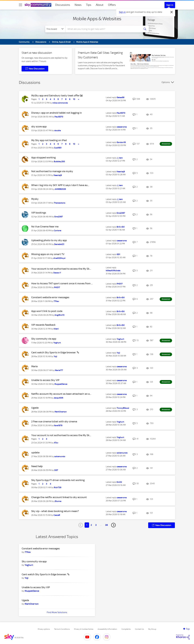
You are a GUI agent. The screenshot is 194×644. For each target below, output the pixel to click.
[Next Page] (113, 525)
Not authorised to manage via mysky (52, 171)
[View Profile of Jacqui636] (58, 398)
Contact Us (139, 629)
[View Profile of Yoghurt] (57, 343)
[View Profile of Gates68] (121, 97)
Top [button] (188, 629)
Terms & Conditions (62, 629)
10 (74, 99)
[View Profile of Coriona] (58, 231)
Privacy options (44, 629)
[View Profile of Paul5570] (59, 117)
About (100, 5)
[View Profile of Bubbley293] (59, 162)
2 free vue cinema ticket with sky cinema (54, 421)
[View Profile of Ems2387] (59, 217)
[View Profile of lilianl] (56, 329)
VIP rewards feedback (43, 325)
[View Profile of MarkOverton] (61, 412)
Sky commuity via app (44, 339)
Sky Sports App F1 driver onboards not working (58, 480)
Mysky (35, 199)
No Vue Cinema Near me (45, 227)
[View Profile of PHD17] (57, 287)
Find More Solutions (57, 612)
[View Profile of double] (58, 130)
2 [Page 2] (91, 525)
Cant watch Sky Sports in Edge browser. (54, 352)
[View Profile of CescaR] (57, 515)
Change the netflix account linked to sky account (59, 497)
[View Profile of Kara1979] (58, 425)
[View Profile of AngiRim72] (59, 315)
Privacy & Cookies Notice (84, 629)
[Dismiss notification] (172, 12)
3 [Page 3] (96, 525)
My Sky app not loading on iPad (49, 140)
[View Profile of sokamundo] (60, 456)
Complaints (126, 629)
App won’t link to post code (47, 311)
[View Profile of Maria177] (59, 370)
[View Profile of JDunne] (58, 501)
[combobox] (103, 29)
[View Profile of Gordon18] (121, 142)
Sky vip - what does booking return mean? (55, 511)
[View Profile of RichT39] (58, 487)
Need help (37, 466)
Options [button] (166, 82)
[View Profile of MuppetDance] (61, 384)
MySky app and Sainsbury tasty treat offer (56, 96)
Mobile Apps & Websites (97, 19)
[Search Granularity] (55, 29)
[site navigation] (20, 5)
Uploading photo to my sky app (49, 240)
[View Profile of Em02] (119, 482)
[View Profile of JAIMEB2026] (60, 189)
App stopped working (43, 158)
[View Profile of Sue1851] (58, 148)
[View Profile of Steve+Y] (57, 273)
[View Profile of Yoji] (55, 356)
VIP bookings (39, 213)
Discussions (63, 5)
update (35, 452)
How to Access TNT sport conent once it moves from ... (62, 283)
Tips (89, 5)
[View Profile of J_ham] (120, 158)
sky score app (39, 127)
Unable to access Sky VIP (45, 380)
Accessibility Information (107, 629)
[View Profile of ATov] (56, 443)
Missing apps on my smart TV (48, 254)
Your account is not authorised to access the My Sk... (61, 269)
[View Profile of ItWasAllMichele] (113, 271)
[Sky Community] (38, 5)
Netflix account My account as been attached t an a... (61, 394)
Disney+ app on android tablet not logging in (57, 113)
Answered (166, 144)
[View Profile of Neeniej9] (58, 175)
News (78, 5)
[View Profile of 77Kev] (56, 301)
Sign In (170, 5)
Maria (34, 366)
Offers (112, 5)
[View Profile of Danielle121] (59, 244)
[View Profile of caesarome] (122, 127)
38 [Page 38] (106, 525)
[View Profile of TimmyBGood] (123, 408)
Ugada (35, 408)
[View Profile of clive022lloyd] (59, 258)
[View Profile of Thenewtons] (60, 203)
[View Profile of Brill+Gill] (121, 227)
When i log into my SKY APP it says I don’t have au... (60, 185)
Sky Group (152, 629)
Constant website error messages (50, 297)
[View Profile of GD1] (118, 254)
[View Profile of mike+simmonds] (60, 103)
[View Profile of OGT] (56, 470)
